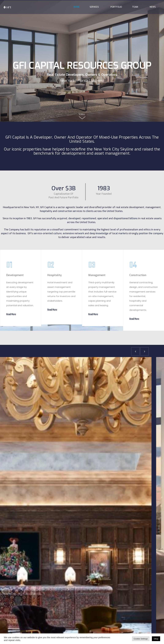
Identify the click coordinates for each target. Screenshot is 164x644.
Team (136, 7)
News (153, 7)
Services (95, 7)
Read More (11, 315)
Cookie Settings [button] (141, 639)
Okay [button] (156, 639)
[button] (135, 351)
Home (77, 7)
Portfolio (116, 7)
